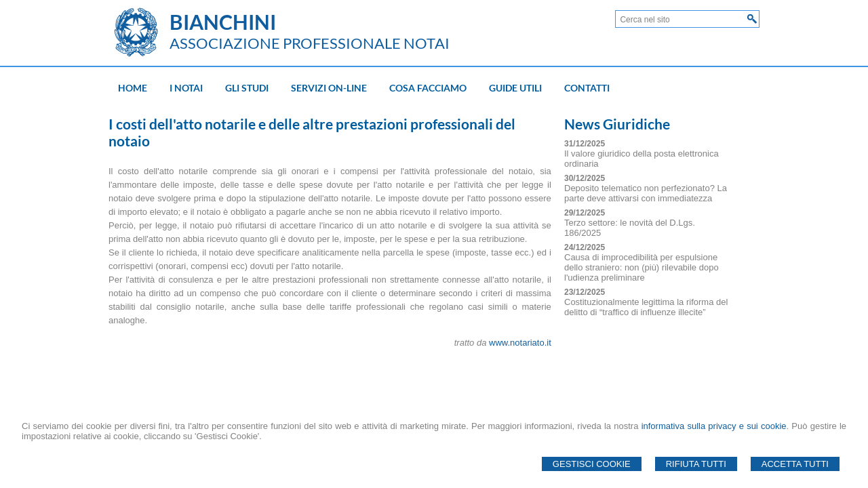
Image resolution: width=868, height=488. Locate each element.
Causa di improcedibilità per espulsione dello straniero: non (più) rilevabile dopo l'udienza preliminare (642, 267)
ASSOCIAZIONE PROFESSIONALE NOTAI (310, 43)
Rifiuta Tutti (696, 464)
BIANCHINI (223, 22)
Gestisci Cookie (592, 464)
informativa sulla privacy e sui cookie (714, 426)
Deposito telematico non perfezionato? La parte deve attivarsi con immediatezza (646, 193)
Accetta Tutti (795, 464)
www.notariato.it (520, 343)
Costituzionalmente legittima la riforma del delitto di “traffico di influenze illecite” (646, 307)
